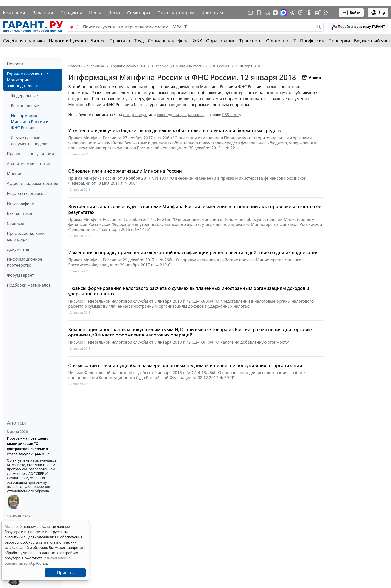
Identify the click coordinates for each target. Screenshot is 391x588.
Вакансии (43, 13)
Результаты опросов (26, 193)
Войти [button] (351, 13)
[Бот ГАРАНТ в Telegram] (301, 13)
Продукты (71, 13)
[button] (358, 27)
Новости (15, 64)
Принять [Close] (65, 573)
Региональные (25, 106)
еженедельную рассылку (181, 115)
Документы (18, 249)
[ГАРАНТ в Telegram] (292, 13)
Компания (14, 13)
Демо (114, 13)
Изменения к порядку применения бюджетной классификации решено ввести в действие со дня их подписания (193, 253)
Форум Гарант (21, 275)
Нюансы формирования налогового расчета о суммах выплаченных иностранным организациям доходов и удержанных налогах (189, 291)
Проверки (339, 41)
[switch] (74, 27)
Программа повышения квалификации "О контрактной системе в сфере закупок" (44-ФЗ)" (28, 446)
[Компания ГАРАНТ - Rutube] (318, 13)
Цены (95, 13)
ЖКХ (197, 41)
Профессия (312, 41)
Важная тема (20, 213)
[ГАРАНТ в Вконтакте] (267, 13)
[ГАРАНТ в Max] (284, 13)
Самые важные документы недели (29, 141)
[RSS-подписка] (326, 13)
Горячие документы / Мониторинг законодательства (28, 80)
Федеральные (24, 96)
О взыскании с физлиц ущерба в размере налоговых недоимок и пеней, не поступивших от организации (185, 366)
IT (294, 41)
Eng (378, 13)
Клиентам (212, 13)
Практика (120, 41)
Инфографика (20, 203)
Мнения (15, 173)
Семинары (139, 13)
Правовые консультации (31, 154)
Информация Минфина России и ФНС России (30, 122)
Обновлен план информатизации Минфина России (125, 171)
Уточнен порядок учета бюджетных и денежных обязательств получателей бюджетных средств (174, 130)
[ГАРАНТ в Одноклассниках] (309, 13)
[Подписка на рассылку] (250, 13)
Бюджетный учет (372, 41)
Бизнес (98, 41)
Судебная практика (24, 41)
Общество (277, 41)
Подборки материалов (29, 285)
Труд (139, 41)
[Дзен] (275, 13)
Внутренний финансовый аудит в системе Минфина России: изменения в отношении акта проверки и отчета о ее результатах (195, 209)
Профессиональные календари (26, 236)
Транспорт (251, 41)
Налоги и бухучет (68, 41)
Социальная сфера (168, 41)
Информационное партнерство (25, 262)
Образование (221, 41)
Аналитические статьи (29, 164)
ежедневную (135, 115)
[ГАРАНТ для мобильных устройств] (259, 13)
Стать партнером (176, 13)
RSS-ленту (232, 115)
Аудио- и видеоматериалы (32, 183)
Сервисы (15, 223)
